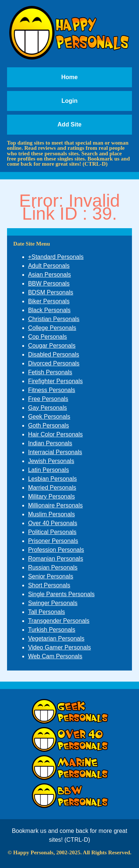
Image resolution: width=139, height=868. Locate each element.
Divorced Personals (54, 363)
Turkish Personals (52, 630)
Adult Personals (49, 266)
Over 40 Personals (53, 523)
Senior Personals (51, 576)
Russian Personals (53, 568)
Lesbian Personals (53, 479)
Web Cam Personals (55, 656)
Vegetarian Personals (56, 639)
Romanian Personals (56, 559)
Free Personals (48, 399)
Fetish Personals (50, 372)
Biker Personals (49, 301)
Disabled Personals (54, 354)
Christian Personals (54, 319)
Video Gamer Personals (60, 647)
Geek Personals (49, 417)
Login (70, 101)
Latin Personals (49, 470)
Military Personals (52, 497)
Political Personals (52, 532)
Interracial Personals (55, 452)
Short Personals (49, 585)
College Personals (52, 328)
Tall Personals (47, 612)
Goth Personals (49, 425)
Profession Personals (56, 550)
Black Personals (49, 310)
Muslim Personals (52, 514)
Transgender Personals (59, 621)
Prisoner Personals (53, 541)
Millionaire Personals (56, 505)
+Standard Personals (56, 257)
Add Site (69, 124)
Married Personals (52, 488)
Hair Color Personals (56, 434)
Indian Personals (50, 443)
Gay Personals (48, 408)
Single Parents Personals (62, 594)
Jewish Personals (51, 461)
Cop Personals (48, 337)
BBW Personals (49, 283)
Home (69, 77)
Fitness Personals (52, 390)
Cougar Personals (52, 346)
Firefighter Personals (56, 381)
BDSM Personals (51, 292)
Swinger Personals (53, 603)
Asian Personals (50, 275)
